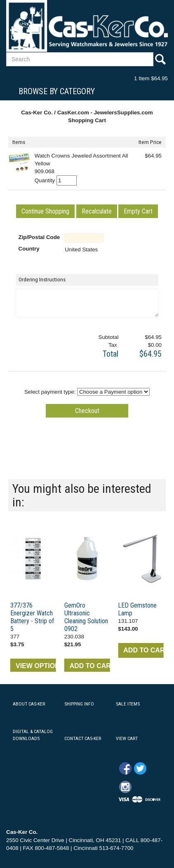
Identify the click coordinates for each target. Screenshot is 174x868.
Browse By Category (57, 91)
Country (29, 249)
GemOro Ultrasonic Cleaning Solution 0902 (86, 617)
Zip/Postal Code (39, 237)
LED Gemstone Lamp (137, 609)
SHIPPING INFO (79, 704)
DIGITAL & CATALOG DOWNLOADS (33, 735)
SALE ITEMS (128, 704)
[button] (45, 211)
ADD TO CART (90, 666)
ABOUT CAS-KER (29, 704)
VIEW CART (127, 738)
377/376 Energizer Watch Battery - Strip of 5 (32, 617)
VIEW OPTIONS (36, 666)
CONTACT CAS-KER (83, 738)
